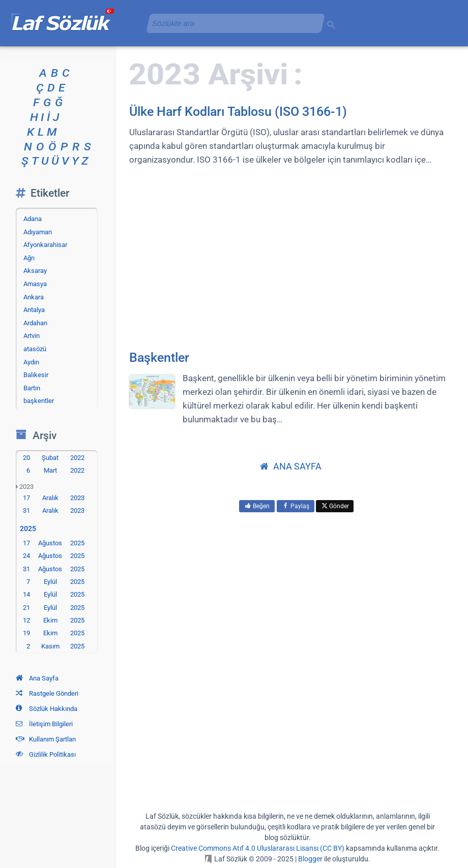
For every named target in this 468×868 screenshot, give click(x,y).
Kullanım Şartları (46, 739)
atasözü (35, 349)
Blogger (310, 859)
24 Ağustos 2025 (54, 556)
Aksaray (35, 271)
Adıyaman (38, 232)
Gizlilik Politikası (46, 754)
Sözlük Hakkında (47, 709)
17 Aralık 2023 (54, 498)
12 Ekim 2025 (54, 620)
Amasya (35, 284)
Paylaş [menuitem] (296, 506)
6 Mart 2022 (55, 470)
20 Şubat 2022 (54, 458)
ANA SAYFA (291, 466)
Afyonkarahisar (45, 245)
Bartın (32, 388)
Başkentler (159, 358)
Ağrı (29, 258)
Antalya (34, 310)
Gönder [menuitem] (335, 506)
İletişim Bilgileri (44, 724)
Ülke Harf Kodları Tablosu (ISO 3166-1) (238, 112)
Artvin (32, 336)
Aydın (31, 362)
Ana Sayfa (37, 678)
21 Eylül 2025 (54, 608)
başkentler (39, 401)
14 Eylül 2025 (54, 594)
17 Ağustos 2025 (54, 543)
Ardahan (35, 323)
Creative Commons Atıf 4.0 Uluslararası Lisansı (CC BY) (258, 848)
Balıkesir (36, 375)
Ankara (34, 297)
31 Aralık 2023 (54, 510)
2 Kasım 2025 (55, 646)
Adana (33, 219)
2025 (30, 529)
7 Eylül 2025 (55, 582)
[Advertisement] (291, 257)
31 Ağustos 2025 (54, 569)
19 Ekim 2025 (54, 633)
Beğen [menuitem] (257, 506)
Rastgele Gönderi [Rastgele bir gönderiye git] (47, 693)
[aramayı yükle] (231, 23)
